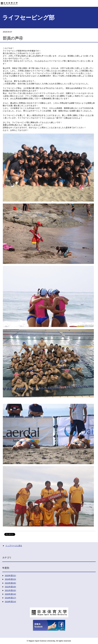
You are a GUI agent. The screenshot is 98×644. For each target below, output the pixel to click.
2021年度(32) (10, 590)
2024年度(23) (10, 579)
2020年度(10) (10, 594)
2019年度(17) (10, 598)
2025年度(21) (10, 576)
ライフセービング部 (28, 18)
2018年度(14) (10, 602)
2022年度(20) (10, 587)
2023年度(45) (10, 583)
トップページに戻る (14, 546)
